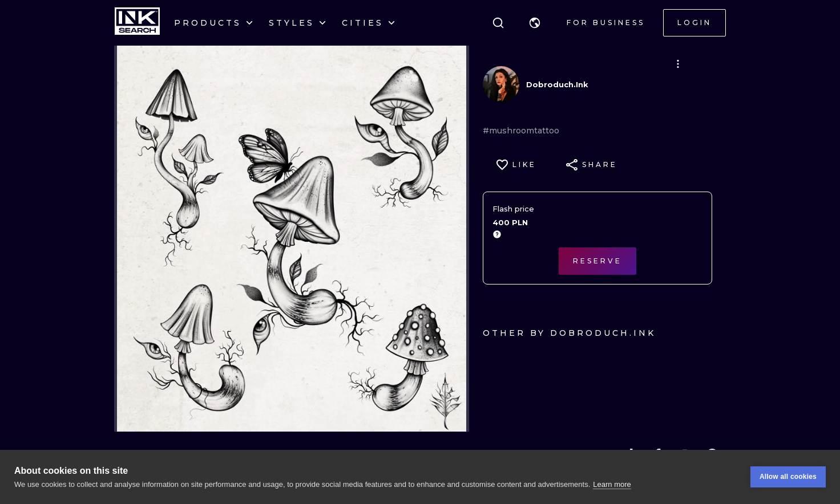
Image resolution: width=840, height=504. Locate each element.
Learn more (612, 484)
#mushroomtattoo (521, 131)
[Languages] (535, 23)
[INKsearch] (137, 23)
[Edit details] (678, 64)
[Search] (498, 23)
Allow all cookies (788, 477)
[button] (535, 23)
